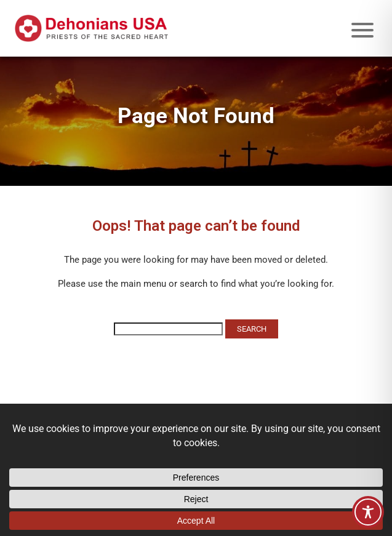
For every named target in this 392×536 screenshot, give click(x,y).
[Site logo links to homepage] (91, 28)
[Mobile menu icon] (362, 30)
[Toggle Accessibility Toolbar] (368, 512)
